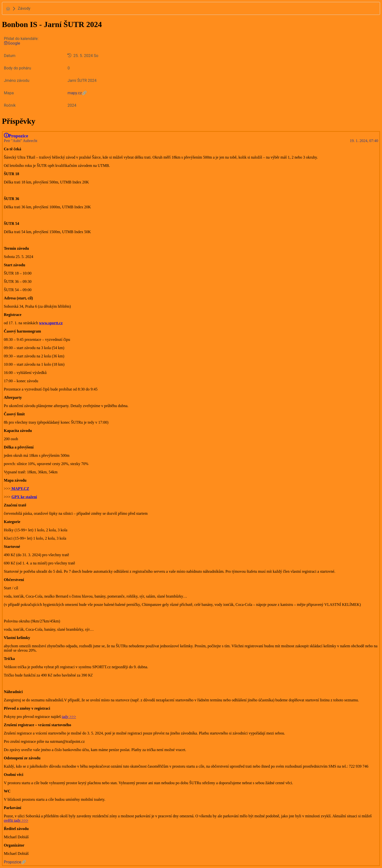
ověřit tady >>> (16, 820)
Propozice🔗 (15, 862)
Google (12, 43)
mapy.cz (75, 93)
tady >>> (69, 717)
